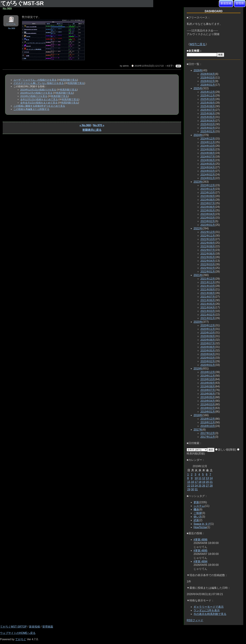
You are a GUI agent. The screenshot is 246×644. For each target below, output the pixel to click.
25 (200, 486)
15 (189, 482)
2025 (198, 88)
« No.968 (85, 125)
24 (196, 486)
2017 (198, 430)
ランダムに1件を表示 (207, 610)
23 (193, 486)
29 (189, 489)
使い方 (198, 517)
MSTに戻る (198, 44)
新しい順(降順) (226, 450)
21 (211, 482)
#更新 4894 (200, 561)
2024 (198, 135)
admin (126, 66)
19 (204, 482)
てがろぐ (21, 639)
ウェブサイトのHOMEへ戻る (18, 633)
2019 (198, 369)
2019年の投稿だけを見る (34, 96)
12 (204, 478)
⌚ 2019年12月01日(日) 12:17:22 (147, 66)
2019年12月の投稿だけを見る (36, 93)
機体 (196, 509)
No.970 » (99, 125)
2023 (198, 182)
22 (189, 486)
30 (193, 489)
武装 (196, 520)
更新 (196, 502)
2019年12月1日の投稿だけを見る (38, 90)
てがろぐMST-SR (23, 3)
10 (196, 478)
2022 (198, 228)
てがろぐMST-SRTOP (13, 627)
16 (193, 482)
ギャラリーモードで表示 (209, 607)
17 (196, 482)
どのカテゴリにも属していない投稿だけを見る (39, 83)
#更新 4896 (200, 540)
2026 (198, 70)
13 (207, 478)
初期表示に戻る (92, 130)
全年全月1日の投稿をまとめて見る (39, 103)
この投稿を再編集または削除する (31, 109)
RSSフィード (195, 620)
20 (207, 482)
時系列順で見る (69, 80)
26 (204, 486)
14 (211, 478)
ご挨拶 (198, 513)
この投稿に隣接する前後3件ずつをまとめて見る (39, 106)
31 (196, 489)
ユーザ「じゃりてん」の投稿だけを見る (35, 80)
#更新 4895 (200, 551)
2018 (198, 415)
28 (211, 486)
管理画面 (48, 627)
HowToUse (200, 527)
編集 (178, 66)
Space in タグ (202, 524)
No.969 (12, 28)
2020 (198, 322)
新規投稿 (226, 3)
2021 (198, 275)
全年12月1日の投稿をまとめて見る (39, 99)
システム (199, 506)
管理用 (240, 3)
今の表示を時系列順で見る (210, 614)
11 (200, 478)
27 (207, 486)
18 (200, 482)
